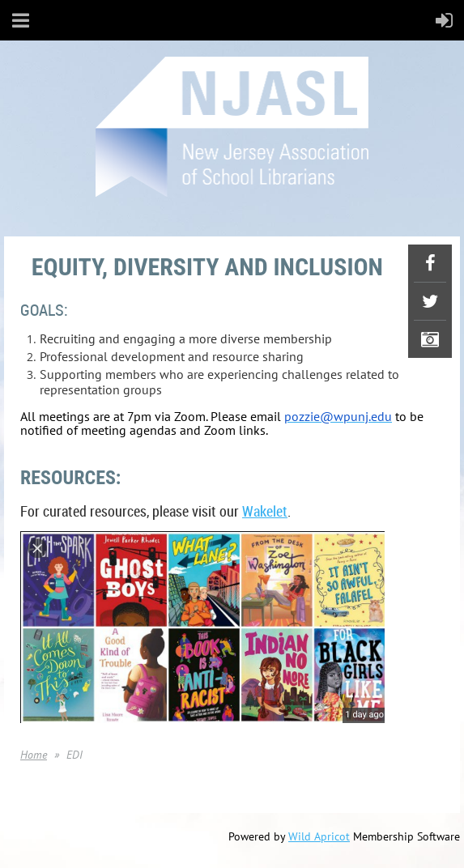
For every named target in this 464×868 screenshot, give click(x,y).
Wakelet (265, 511)
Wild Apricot (319, 836)
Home (34, 755)
